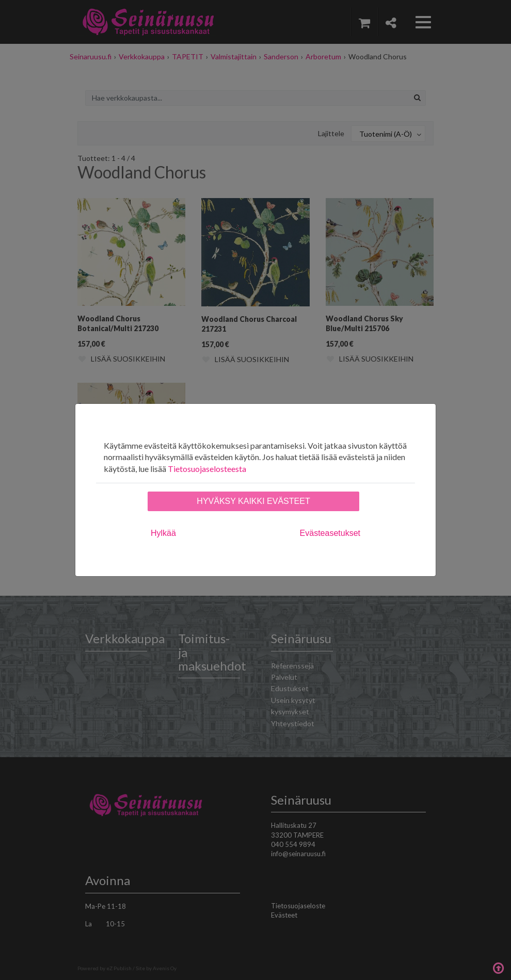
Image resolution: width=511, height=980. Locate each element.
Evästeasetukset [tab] (330, 533)
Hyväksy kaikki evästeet (253, 501)
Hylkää (163, 533)
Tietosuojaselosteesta (207, 469)
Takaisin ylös (498, 967)
